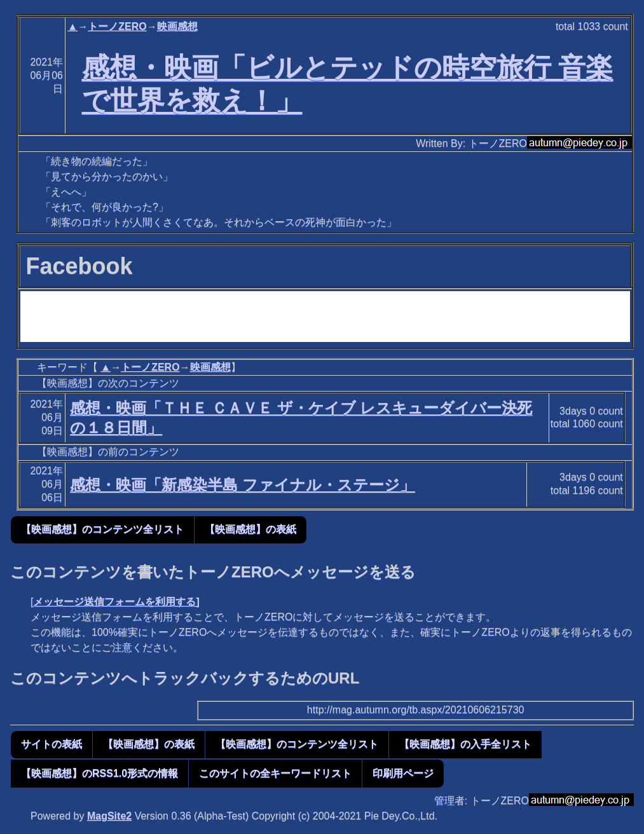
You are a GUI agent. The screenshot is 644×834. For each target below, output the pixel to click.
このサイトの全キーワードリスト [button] (275, 773)
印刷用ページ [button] (403, 773)
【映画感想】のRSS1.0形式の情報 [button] (99, 773)
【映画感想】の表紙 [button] (250, 529)
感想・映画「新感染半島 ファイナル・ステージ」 (243, 485)
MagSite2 (109, 816)
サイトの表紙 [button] (51, 744)
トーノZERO (117, 26)
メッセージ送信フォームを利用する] (116, 602)
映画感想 (177, 26)
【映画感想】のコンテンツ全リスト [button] (102, 529)
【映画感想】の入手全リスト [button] (465, 744)
